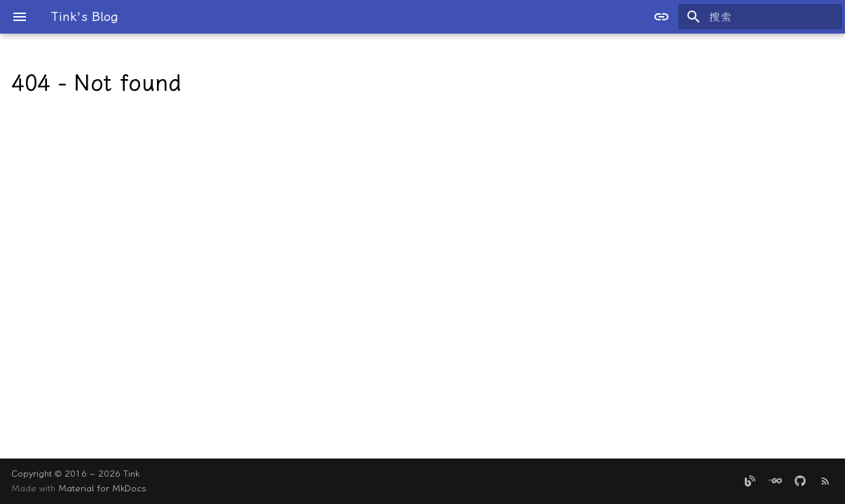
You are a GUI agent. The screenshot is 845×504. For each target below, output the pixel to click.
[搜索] (760, 17)
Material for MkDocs (102, 488)
